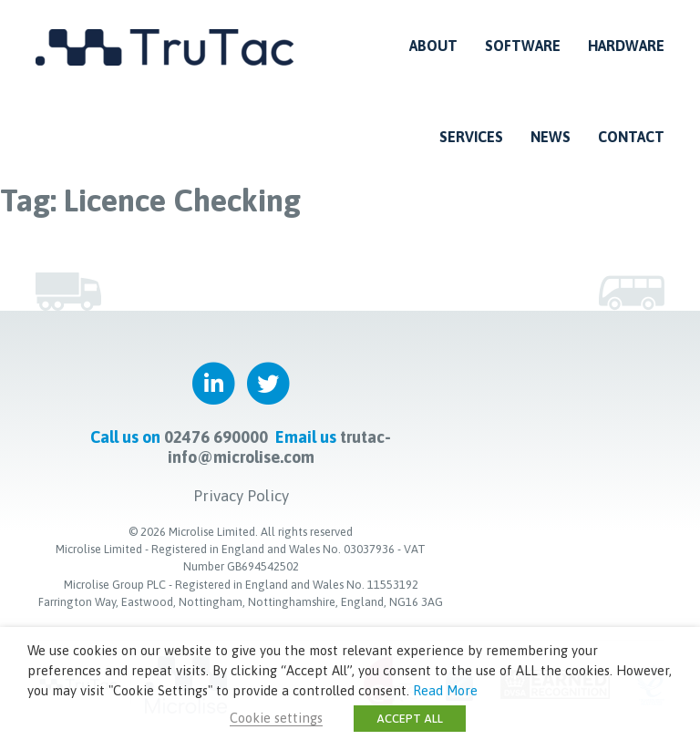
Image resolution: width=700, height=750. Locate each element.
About (433, 46)
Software (523, 46)
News (551, 137)
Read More (445, 690)
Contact (631, 137)
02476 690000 (216, 437)
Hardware (626, 46)
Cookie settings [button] (276, 718)
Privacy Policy (241, 496)
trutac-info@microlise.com (280, 447)
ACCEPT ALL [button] (410, 719)
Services (471, 137)
